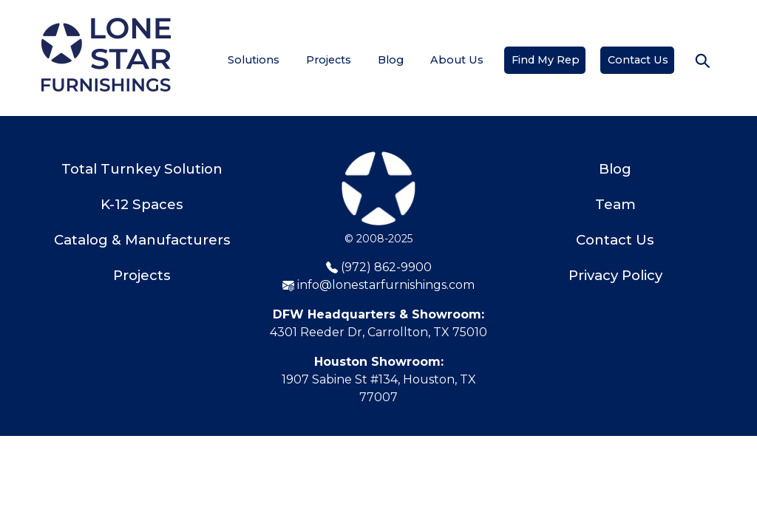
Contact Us (638, 60)
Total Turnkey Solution (142, 169)
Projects (329, 60)
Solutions (254, 60)
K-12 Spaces (142, 204)
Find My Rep (546, 60)
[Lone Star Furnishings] (378, 190)
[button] (702, 61)
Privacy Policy (615, 275)
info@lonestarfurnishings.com (378, 285)
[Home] (106, 55)
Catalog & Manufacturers (142, 240)
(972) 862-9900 (379, 267)
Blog (391, 60)
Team (615, 204)
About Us (457, 60)
